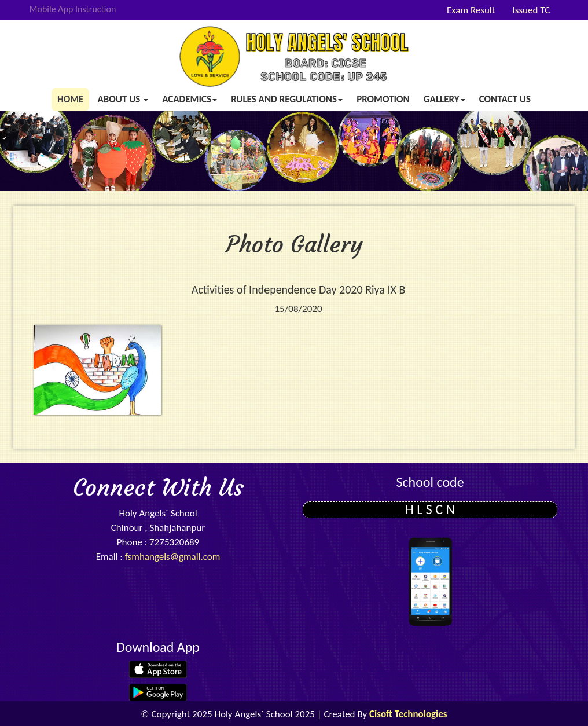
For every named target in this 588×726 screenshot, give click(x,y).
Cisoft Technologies (408, 714)
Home (70, 99)
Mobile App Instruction (73, 9)
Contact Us (505, 99)
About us (123, 99)
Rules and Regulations (287, 99)
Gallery (444, 99)
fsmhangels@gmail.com (173, 557)
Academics (190, 99)
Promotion (383, 99)
